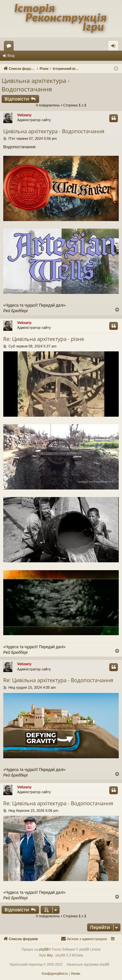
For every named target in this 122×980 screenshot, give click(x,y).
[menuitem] (84, 939)
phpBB (44, 949)
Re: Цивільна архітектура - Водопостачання (58, 680)
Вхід (11, 56)
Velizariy (24, 115)
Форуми (10, 47)
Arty (50, 955)
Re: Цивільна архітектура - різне (44, 339)
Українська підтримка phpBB (88, 964)
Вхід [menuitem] (115, 47)
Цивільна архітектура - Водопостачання (36, 85)
